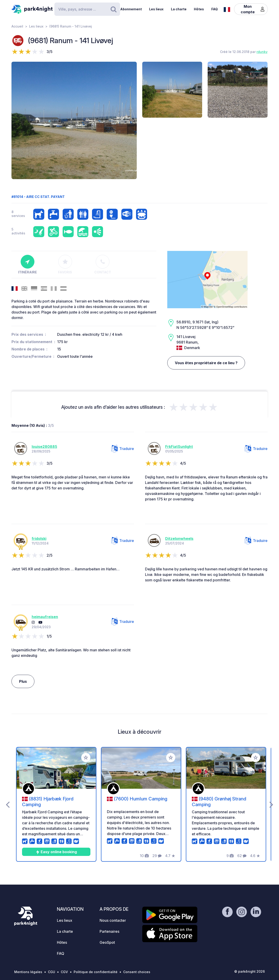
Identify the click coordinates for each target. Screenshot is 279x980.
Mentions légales (28, 972)
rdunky (262, 52)
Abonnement (131, 9)
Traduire (123, 449)
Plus (23, 681)
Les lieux (156, 9)
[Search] (87, 9)
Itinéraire (28, 264)
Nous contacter (113, 920)
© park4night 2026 (250, 971)
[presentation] (8, 804)
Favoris (65, 264)
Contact (103, 264)
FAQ (215, 9)
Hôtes (199, 9)
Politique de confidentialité (96, 972)
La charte (179, 9)
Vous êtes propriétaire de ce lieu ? (206, 363)
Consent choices (137, 972)
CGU (52, 972)
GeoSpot (107, 942)
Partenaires (109, 931)
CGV (64, 972)
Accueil (17, 26)
